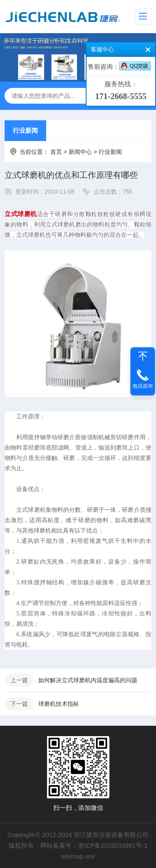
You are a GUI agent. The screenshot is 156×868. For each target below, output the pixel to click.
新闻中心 (80, 152)
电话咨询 (143, 386)
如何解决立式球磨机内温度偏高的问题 (88, 680)
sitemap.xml (78, 856)
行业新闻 (25, 130)
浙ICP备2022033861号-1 (113, 845)
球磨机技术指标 (59, 704)
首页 (56, 152)
